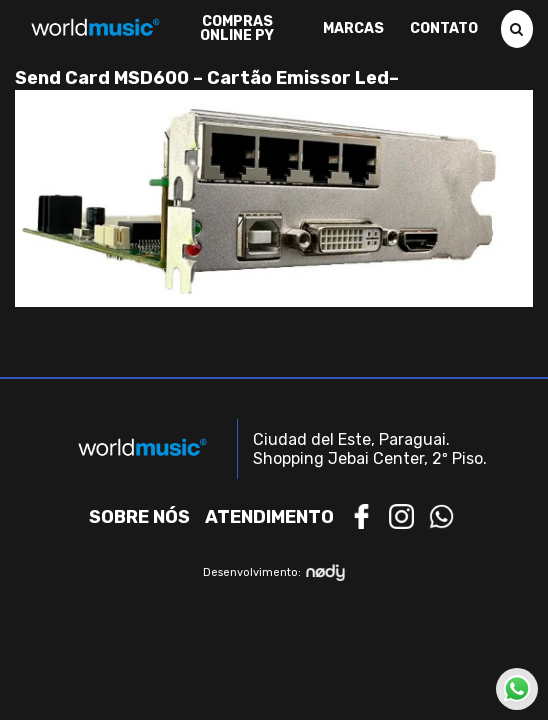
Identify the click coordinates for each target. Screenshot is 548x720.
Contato (444, 29)
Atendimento (269, 517)
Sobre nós (139, 517)
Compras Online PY (237, 29)
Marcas (353, 29)
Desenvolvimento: (274, 572)
